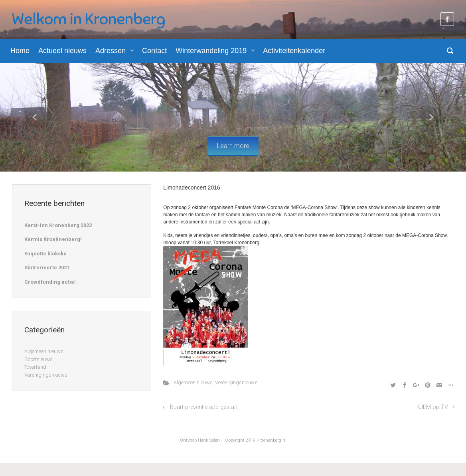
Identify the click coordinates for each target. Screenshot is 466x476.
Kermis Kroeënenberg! (53, 239)
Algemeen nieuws (193, 382)
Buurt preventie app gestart (204, 407)
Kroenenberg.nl (272, 440)
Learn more (233, 146)
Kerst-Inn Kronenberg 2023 (58, 225)
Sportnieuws (39, 359)
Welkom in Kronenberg (89, 19)
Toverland (35, 367)
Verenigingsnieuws (236, 382)
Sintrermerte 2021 (47, 268)
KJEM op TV (432, 407)
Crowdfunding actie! (50, 282)
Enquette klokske (45, 254)
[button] (35, 118)
